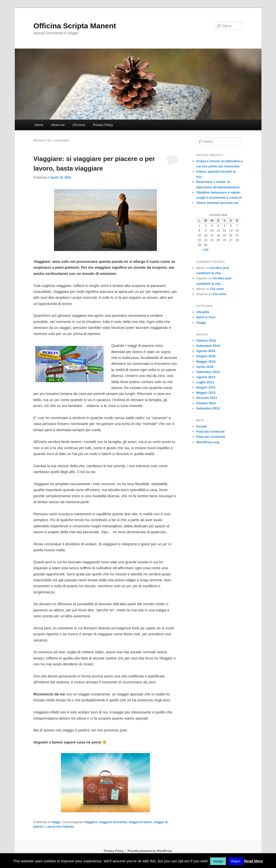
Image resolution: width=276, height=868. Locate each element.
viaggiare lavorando (113, 822)
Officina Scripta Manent (75, 26)
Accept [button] (218, 861)
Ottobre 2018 (206, 341)
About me (58, 125)
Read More (254, 861)
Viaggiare (91, 822)
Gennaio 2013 (207, 398)
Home (39, 125)
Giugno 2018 (206, 356)
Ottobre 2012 (206, 403)
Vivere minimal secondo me (217, 203)
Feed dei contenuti (211, 432)
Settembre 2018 (208, 346)
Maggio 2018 (206, 362)
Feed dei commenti (211, 437)
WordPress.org (208, 442)
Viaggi (56, 822)
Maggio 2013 (206, 393)
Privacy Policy (103, 125)
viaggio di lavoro (140, 822)
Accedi (202, 426)
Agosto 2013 (206, 377)
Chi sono (79, 125)
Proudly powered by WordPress (150, 851)
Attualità (203, 312)
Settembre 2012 (208, 408)
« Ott (205, 250)
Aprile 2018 (205, 367)
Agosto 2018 (206, 351)
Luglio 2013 (205, 382)
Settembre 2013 (208, 372)
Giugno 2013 (206, 387)
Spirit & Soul (206, 317)
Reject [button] (236, 861)
